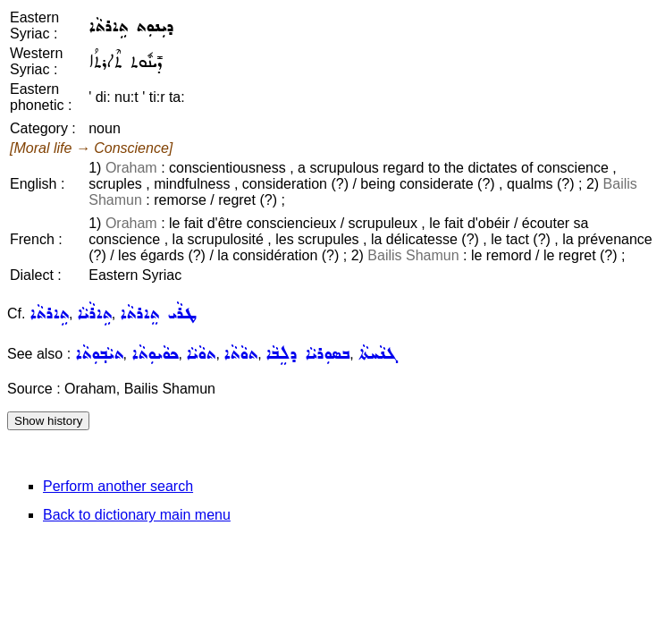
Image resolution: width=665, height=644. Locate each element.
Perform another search (118, 486)
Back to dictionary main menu (137, 515)
